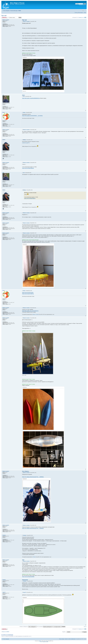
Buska (24, 113)
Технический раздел (14, 11)
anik (24, 96)
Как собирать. (26, 471)
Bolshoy (24, 140)
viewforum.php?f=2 (26, 143)
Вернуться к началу (86, 93)
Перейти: (64, 632)
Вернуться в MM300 (6, 632)
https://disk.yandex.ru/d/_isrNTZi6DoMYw (30, 311)
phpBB (40, 641)
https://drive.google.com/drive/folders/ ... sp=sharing (32, 116)
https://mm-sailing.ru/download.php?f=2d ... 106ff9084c (33, 477)
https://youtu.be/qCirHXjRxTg (28, 294)
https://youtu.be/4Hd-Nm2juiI (28, 292)
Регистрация (81, 13)
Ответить (5, 18)
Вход (85, 13)
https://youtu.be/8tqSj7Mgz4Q (28, 168)
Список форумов (6, 11)
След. (85, 627)
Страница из (81, 17)
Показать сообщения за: (28, 627)
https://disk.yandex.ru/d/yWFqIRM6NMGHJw (31, 98)
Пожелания (25, 580)
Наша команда (62, 639)
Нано (23, 95)
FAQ (76, 13)
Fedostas (25, 535)
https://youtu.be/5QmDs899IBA (28, 577)
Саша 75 (25, 592)
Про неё (4, 16)
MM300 (20, 11)
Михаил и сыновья (26, 21)
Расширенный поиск (82, 5)
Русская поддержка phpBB (44, 642)
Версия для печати (83, 10)
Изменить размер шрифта (85, 10)
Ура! (23, 560)
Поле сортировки (45, 627)
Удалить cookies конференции (70, 639)
